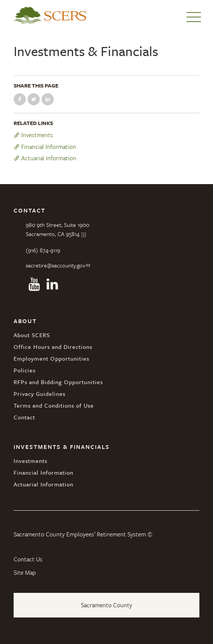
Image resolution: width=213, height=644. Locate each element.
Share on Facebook (20, 99)
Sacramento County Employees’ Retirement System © (83, 534)
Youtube (34, 284)
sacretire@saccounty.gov (56, 265)
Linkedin (52, 284)
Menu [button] (194, 17)
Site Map (25, 572)
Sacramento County (106, 605)
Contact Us (28, 559)
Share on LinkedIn (48, 99)
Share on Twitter (34, 99)
